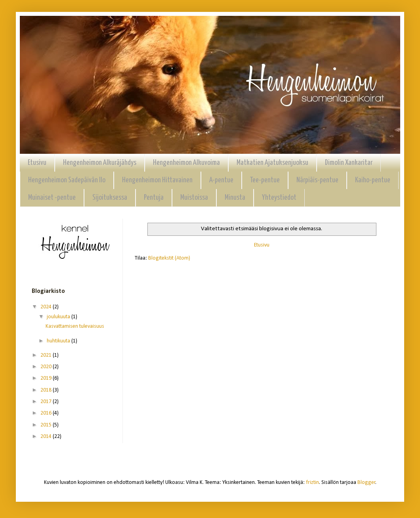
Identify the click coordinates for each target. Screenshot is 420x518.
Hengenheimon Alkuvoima (186, 163)
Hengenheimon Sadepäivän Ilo (67, 180)
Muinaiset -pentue (52, 198)
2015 (47, 425)
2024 (47, 307)
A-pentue (221, 180)
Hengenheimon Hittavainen (157, 180)
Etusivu (37, 163)
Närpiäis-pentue (317, 180)
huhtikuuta (59, 341)
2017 (47, 402)
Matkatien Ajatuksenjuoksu (272, 163)
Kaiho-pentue (373, 180)
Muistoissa (194, 198)
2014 (47, 437)
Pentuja (154, 198)
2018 (47, 390)
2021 (47, 355)
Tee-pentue (265, 180)
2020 (47, 367)
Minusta (235, 198)
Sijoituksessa (110, 198)
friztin (312, 483)
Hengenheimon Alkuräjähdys (100, 163)
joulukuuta (59, 317)
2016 (47, 413)
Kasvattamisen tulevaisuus (75, 326)
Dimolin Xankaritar (349, 163)
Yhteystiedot (279, 198)
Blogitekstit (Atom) (169, 258)
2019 (47, 378)
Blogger (367, 483)
